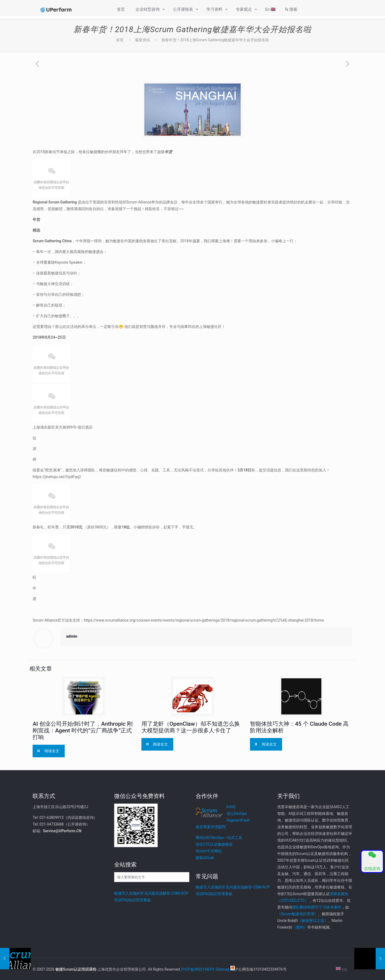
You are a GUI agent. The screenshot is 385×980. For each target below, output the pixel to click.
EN (341, 970)
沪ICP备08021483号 (198, 969)
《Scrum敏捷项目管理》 (298, 914)
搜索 (290, 9)
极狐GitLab (205, 858)
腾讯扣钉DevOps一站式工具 (219, 838)
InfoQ (231, 807)
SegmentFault (238, 820)
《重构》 (300, 927)
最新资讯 (143, 40)
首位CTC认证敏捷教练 (214, 844)
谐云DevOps (237, 813)
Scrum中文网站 (209, 851)
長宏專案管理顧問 (211, 827)
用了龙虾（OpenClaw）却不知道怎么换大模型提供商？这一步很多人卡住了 (191, 727)
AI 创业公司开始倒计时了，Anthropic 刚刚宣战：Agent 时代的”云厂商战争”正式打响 (83, 731)
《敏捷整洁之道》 (313, 921)
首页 (120, 40)
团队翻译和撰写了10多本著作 (317, 907)
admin (72, 636)
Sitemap (223, 969)
